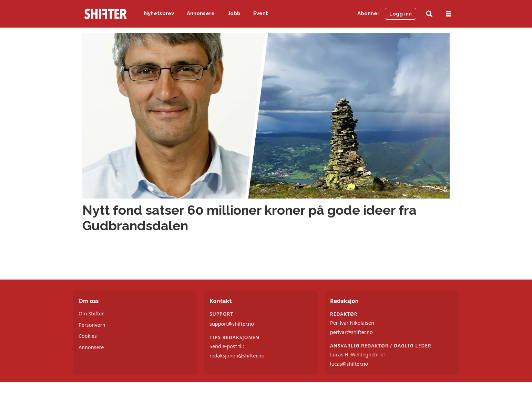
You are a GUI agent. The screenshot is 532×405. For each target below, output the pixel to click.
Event (261, 13)
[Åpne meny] (449, 14)
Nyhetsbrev (159, 13)
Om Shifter (91, 313)
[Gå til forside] (105, 14)
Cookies (88, 336)
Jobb (234, 13)
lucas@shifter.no (349, 364)
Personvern (92, 325)
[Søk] (429, 14)
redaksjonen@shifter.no (237, 356)
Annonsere (201, 13)
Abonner (368, 13)
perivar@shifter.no (351, 332)
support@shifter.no (232, 324)
